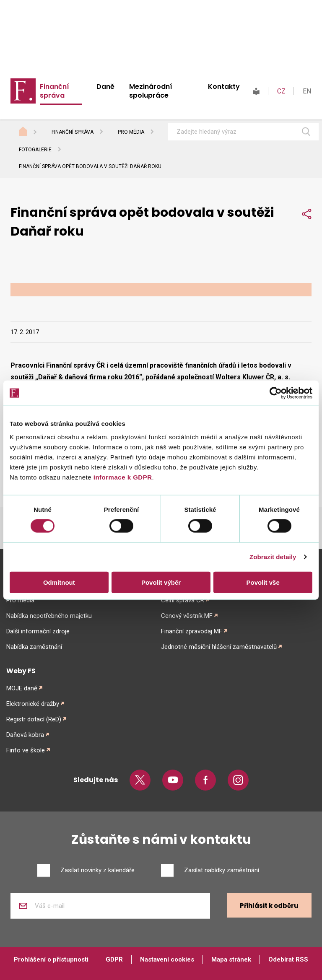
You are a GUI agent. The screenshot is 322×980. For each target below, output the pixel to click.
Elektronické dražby (33, 704)
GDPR (114, 959)
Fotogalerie (35, 150)
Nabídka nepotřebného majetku (49, 616)
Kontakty (224, 87)
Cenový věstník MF (187, 616)
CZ (281, 91)
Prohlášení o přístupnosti (51, 959)
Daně (105, 87)
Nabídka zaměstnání (34, 647)
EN (307, 91)
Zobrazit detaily (273, 557)
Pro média (131, 132)
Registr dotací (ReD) (34, 719)
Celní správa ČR (183, 600)
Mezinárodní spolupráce (151, 91)
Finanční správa (55, 91)
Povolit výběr (161, 582)
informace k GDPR (122, 477)
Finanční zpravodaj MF (192, 631)
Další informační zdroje (38, 631)
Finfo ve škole (26, 750)
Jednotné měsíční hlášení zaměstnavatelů (219, 647)
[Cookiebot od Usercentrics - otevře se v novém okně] (276, 393)
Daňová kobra (25, 735)
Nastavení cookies (167, 959)
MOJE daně (22, 688)
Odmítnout (59, 582)
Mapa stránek (231, 959)
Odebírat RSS (288, 959)
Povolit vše (263, 582)
